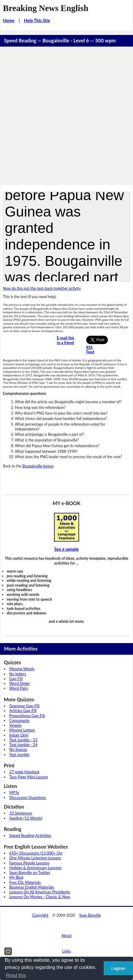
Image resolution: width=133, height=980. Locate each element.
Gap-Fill (16, 679)
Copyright (40, 915)
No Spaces (18, 749)
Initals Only (19, 735)
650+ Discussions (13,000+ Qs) (36, 853)
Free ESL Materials (25, 882)
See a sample (66, 549)
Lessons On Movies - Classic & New (40, 897)
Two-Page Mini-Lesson (29, 777)
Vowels (15, 725)
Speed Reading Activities (30, 835)
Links (66, 951)
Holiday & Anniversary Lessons (35, 868)
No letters (18, 674)
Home (9, 20)
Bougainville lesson (38, 466)
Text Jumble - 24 (23, 745)
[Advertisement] (66, 116)
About (66, 936)
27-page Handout (24, 772)
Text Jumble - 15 (23, 740)
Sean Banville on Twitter (30, 872)
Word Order (20, 683)
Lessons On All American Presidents (40, 892)
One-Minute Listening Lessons (35, 858)
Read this (16, 975)
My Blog (16, 877)
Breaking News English (46, 8)
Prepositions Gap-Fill (27, 716)
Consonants (19, 720)
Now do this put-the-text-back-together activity (42, 288)
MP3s (14, 792)
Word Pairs (19, 688)
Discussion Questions (28, 798)
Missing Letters (22, 730)
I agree (118, 968)
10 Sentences (21, 813)
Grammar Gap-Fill (24, 706)
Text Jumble (19, 754)
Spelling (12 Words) (26, 818)
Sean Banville (90, 915)
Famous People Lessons (29, 863)
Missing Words (22, 669)
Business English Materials (32, 887)
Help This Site (37, 20)
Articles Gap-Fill (23, 711)
